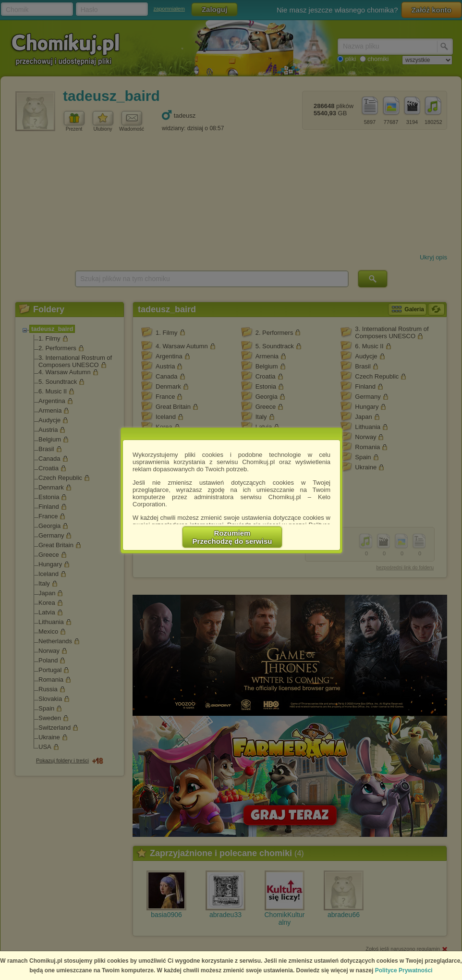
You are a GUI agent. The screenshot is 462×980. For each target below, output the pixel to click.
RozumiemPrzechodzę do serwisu (232, 537)
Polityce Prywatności (404, 970)
